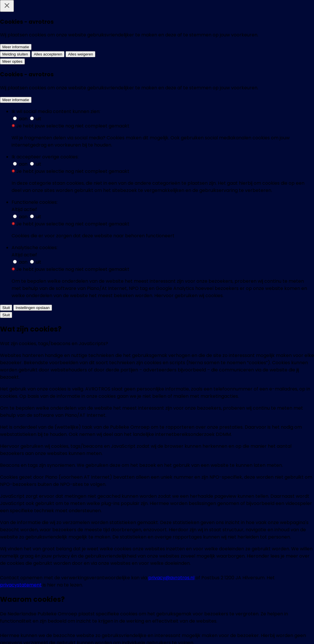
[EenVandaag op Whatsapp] (135, 593)
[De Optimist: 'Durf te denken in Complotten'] (269, 213)
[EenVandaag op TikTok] (223, 593)
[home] (46, 13)
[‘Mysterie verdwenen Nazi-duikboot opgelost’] (45, 213)
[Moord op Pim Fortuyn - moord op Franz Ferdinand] (45, 307)
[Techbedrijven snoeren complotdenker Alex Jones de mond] (194, 102)
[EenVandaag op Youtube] (201, 593)
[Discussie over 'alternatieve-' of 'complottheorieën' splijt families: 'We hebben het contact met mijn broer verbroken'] (120, 113)
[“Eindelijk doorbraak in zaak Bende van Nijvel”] (120, 213)
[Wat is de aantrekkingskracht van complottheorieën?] (194, 310)
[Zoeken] (294, 13)
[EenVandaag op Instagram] (157, 593)
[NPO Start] (171, 633)
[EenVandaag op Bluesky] (113, 593)
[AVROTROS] (142, 633)
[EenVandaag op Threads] (179, 593)
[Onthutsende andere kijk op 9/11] (45, 400)
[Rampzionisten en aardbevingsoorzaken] (269, 307)
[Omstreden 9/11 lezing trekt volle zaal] (120, 307)
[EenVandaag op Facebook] (91, 593)
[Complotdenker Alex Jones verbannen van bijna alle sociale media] (269, 102)
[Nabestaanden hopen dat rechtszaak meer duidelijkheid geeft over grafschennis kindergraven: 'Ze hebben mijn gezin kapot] (45, 113)
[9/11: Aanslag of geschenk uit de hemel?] (120, 400)
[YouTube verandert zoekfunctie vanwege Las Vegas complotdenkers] (194, 217)
